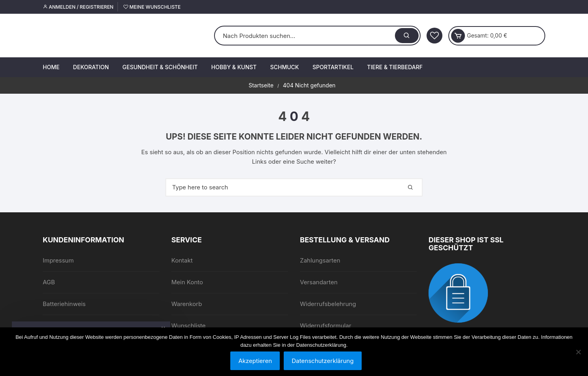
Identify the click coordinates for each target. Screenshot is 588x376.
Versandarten (319, 282)
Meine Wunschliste (152, 7)
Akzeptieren (255, 361)
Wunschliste (189, 326)
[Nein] (578, 352)
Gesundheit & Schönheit (160, 67)
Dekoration (91, 67)
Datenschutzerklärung (322, 361)
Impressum (58, 260)
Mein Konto (187, 282)
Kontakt (182, 260)
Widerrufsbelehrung (328, 304)
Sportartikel (333, 67)
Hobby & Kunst (234, 67)
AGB (49, 282)
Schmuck (285, 67)
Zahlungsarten (320, 260)
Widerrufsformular (326, 326)
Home (51, 67)
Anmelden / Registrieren (78, 7)
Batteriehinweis (64, 304)
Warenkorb (187, 304)
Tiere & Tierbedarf (395, 67)
